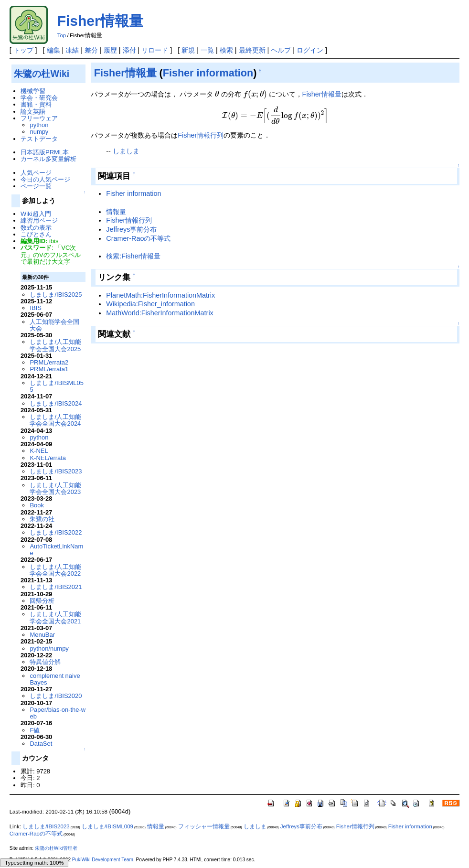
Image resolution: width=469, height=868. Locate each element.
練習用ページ (39, 220)
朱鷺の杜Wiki (42, 74)
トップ (23, 50)
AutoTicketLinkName (56, 550)
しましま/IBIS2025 (56, 295)
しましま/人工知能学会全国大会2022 (55, 570)
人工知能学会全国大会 (54, 325)
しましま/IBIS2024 (56, 403)
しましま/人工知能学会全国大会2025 (55, 345)
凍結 (72, 50)
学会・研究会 (39, 98)
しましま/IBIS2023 (56, 471)
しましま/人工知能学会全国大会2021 (55, 617)
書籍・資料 (36, 104)
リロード (155, 50)
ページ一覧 (36, 186)
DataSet (41, 744)
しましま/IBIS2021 (56, 587)
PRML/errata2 (49, 362)
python (39, 125)
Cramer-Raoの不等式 (138, 238)
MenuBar (42, 635)
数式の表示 (36, 228)
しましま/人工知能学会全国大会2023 (55, 488)
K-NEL (39, 451)
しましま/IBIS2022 (56, 532)
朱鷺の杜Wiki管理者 (56, 848)
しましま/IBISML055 (56, 386)
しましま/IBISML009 (107, 826)
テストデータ (39, 139)
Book (37, 505)
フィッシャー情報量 (204, 826)
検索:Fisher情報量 (133, 256)
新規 (188, 50)
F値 (35, 730)
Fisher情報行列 (201, 135)
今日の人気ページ (45, 179)
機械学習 (33, 91)
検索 (226, 50)
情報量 (116, 212)
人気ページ (36, 173)
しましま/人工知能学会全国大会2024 (55, 420)
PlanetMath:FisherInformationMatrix (160, 295)
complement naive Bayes (55, 679)
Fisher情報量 (100, 21)
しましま (126, 151)
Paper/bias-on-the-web (58, 713)
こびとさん (36, 234)
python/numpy (49, 648)
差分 (91, 50)
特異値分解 (45, 662)
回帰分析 (42, 601)
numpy (39, 132)
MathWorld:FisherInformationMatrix (160, 313)
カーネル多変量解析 (48, 159)
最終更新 (252, 50)
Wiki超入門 (36, 214)
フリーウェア (39, 118)
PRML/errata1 (49, 369)
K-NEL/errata (48, 458)
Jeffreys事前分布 (131, 229)
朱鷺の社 (42, 519)
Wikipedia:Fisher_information (150, 304)
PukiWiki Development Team (103, 860)
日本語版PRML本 (45, 152)
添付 (129, 50)
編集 (53, 50)
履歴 (110, 50)
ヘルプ (281, 50)
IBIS (35, 308)
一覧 (207, 50)
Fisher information (208, 73)
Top (62, 35)
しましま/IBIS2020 (56, 696)
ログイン (310, 50)
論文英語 (33, 112)
